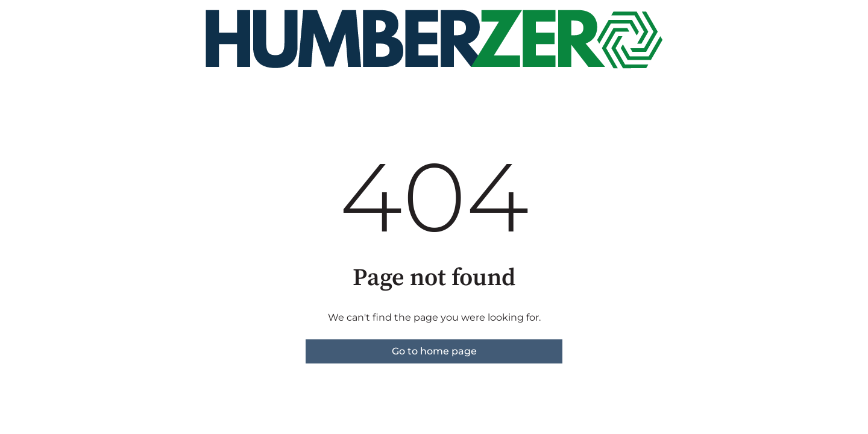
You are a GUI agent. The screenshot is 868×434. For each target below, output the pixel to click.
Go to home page (434, 351)
